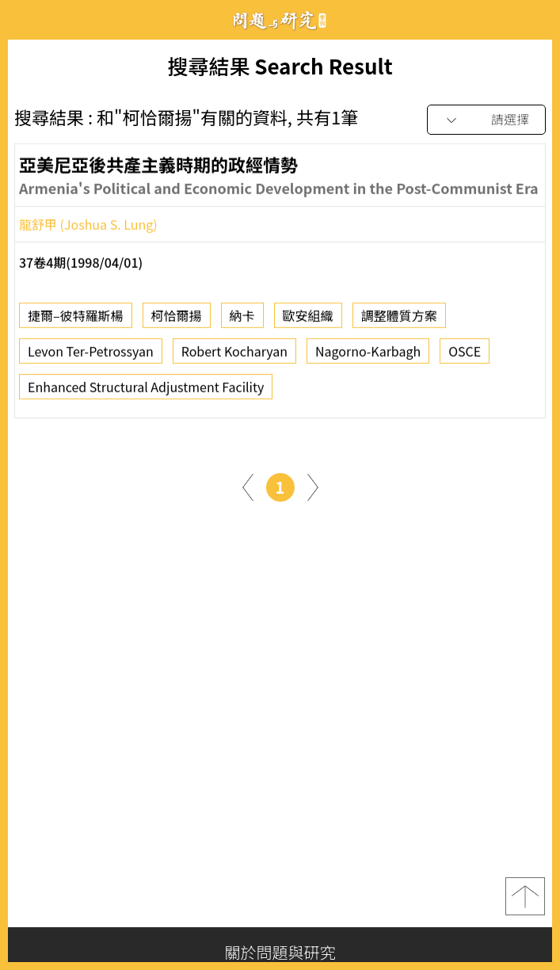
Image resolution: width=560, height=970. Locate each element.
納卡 (242, 320)
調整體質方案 (399, 320)
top (525, 896)
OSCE (465, 356)
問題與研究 (280, 20)
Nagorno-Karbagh (368, 356)
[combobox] (486, 120)
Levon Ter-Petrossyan (91, 356)
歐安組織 (308, 320)
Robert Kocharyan (234, 356)
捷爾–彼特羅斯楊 (76, 320)
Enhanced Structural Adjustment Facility (146, 391)
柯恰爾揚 (177, 320)
